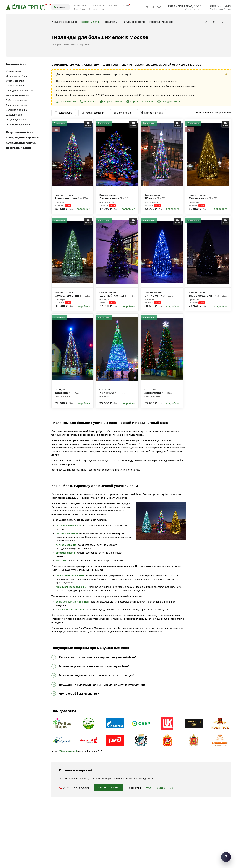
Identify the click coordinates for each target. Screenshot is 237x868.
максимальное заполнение (71, 587)
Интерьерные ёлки (16, 76)
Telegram (160, 788)
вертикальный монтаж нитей (72, 602)
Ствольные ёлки (15, 81)
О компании (80, 5)
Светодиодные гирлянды (23, 138)
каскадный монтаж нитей (70, 609)
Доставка (114, 5)
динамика (62, 560)
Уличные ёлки (14, 71)
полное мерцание (66, 545)
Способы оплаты (97, 5)
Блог (104, 9)
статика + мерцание (67, 533)
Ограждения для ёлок (18, 124)
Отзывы (125, 5)
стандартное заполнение (70, 575)
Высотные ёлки (16, 64)
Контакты (93, 9)
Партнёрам (79, 9)
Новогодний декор (18, 148)
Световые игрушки (16, 105)
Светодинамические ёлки (20, 90)
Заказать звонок (108, 788)
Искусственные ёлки (20, 132)
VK (171, 788)
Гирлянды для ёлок (17, 95)
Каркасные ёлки (15, 86)
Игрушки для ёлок (16, 119)
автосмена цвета (65, 553)
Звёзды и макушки (16, 100)
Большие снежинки (17, 110)
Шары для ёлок (15, 115)
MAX (148, 788)
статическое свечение (68, 525)
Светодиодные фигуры (21, 143)
